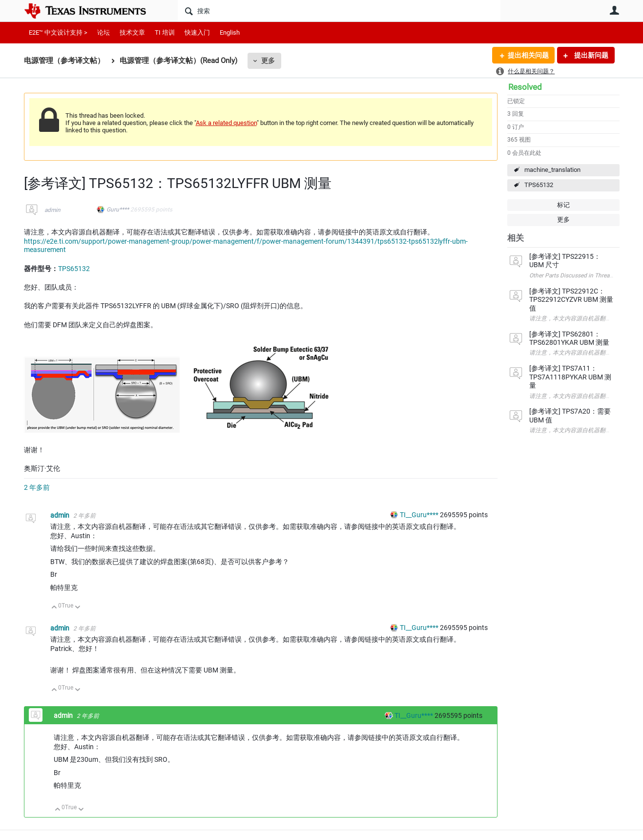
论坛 (104, 32)
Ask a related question (226, 123)
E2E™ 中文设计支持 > (58, 32)
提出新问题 (591, 55)
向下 (77, 608)
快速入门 (197, 32)
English (230, 32)
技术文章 (132, 32)
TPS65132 (539, 185)
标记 (563, 205)
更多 (268, 61)
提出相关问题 (528, 55)
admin (52, 210)
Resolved (525, 87)
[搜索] (339, 11)
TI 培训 (165, 32)
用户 (615, 10)
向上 (54, 608)
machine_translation (552, 170)
